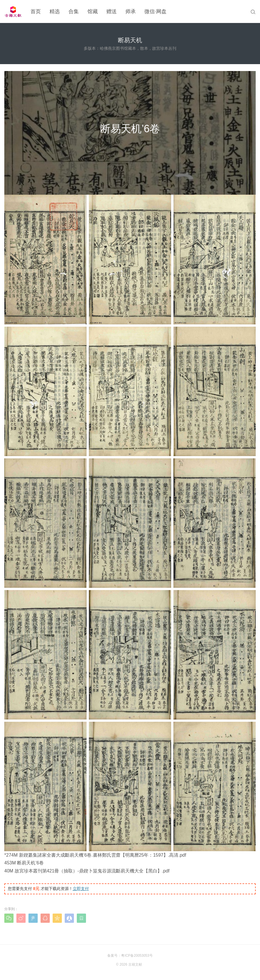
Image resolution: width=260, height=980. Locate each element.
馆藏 (93, 12)
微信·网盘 (155, 12)
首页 (36, 12)
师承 (131, 12)
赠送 (112, 12)
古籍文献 (135, 964)
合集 (74, 12)
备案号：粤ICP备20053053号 (130, 956)
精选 (55, 12)
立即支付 (81, 889)
